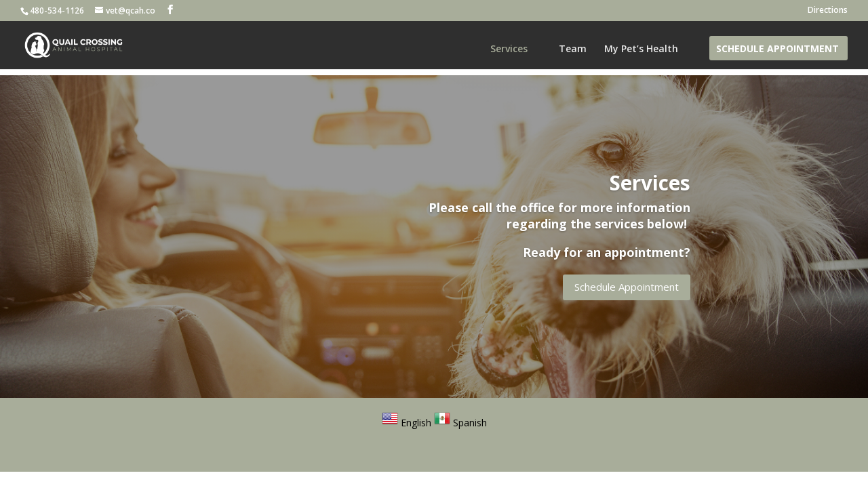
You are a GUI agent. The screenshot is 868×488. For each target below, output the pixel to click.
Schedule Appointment (777, 49)
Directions (828, 11)
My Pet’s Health (641, 49)
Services (509, 49)
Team (573, 49)
